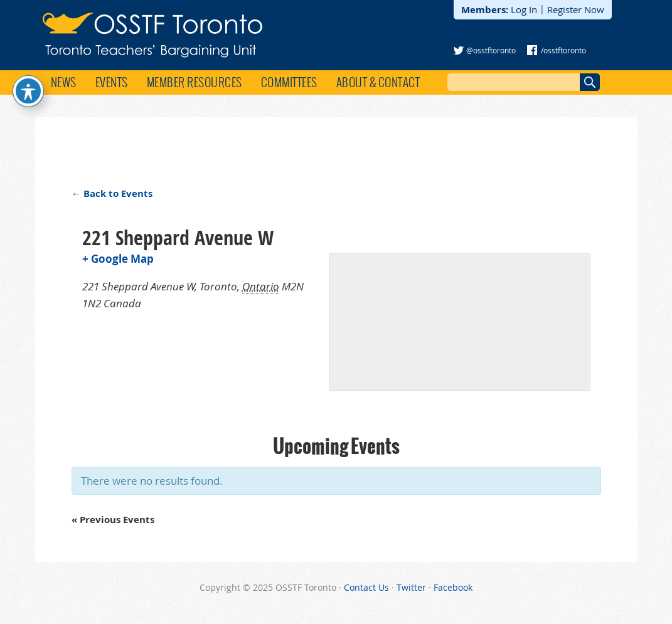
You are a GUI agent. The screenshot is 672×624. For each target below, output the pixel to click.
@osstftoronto (491, 50)
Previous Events (113, 520)
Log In (524, 9)
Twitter (411, 587)
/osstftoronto (563, 50)
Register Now (576, 9)
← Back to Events (112, 193)
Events (112, 82)
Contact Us (366, 587)
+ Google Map (118, 259)
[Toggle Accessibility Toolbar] (28, 91)
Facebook (453, 587)
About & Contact (378, 82)
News (64, 82)
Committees (289, 82)
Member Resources (195, 82)
